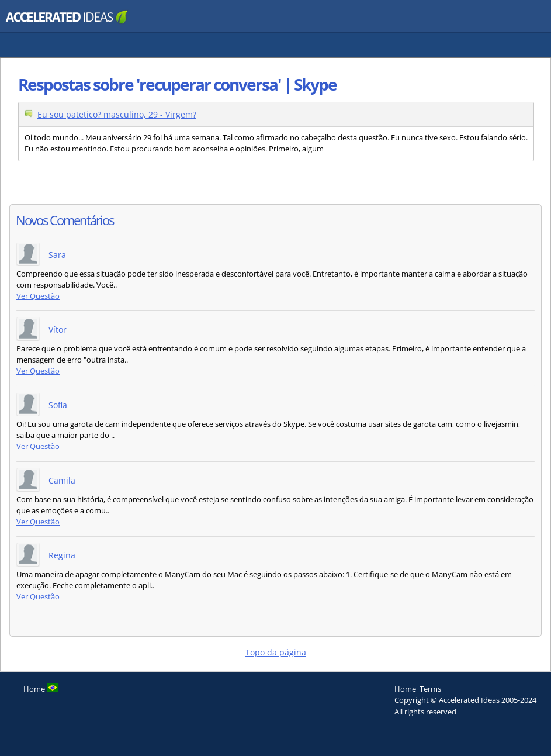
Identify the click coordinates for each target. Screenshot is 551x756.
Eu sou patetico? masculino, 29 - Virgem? (117, 114)
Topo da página (276, 652)
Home (405, 689)
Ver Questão (38, 296)
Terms (430, 689)
